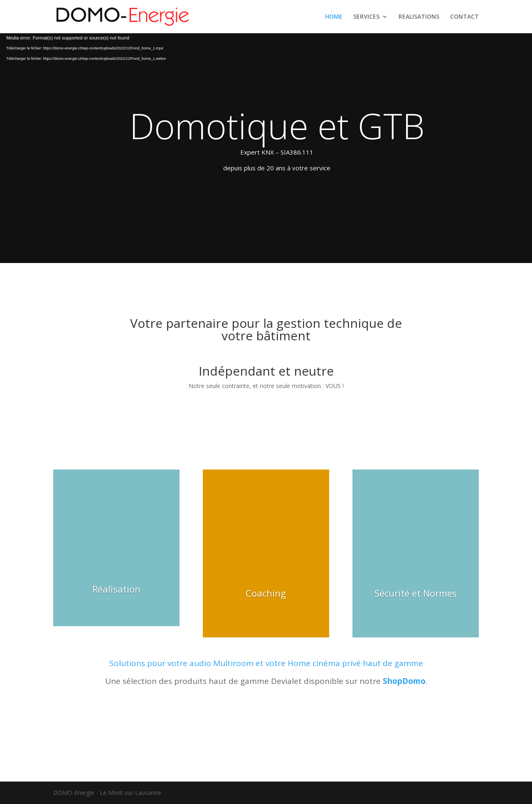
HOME (334, 17)
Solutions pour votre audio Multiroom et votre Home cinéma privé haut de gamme (266, 663)
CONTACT (464, 17)
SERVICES (366, 17)
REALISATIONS (419, 17)
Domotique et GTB (277, 125)
